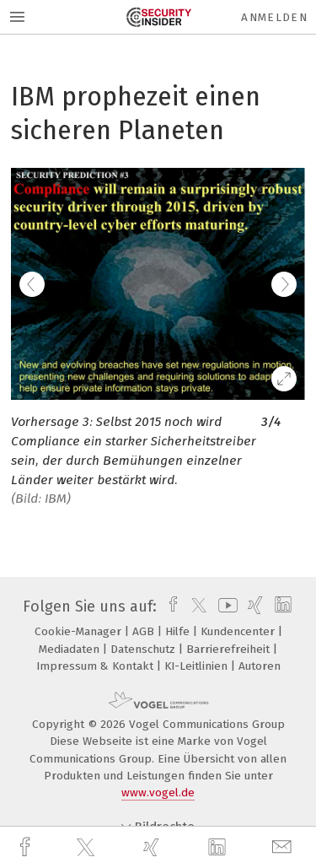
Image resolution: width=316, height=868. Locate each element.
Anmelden (274, 17)
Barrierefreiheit (230, 649)
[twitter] (88, 848)
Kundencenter (239, 631)
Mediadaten (71, 649)
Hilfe (179, 631)
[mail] (284, 847)
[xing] (153, 847)
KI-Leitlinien (198, 666)
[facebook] (27, 847)
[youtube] (225, 607)
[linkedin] (219, 848)
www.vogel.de (158, 793)
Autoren (260, 666)
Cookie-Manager (80, 631)
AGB (145, 631)
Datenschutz (145, 649)
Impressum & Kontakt (96, 666)
